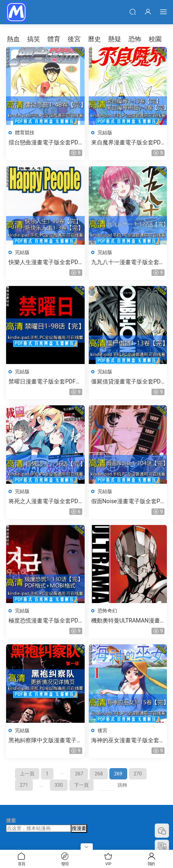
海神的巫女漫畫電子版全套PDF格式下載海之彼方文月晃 (127, 741)
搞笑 (34, 39)
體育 (54, 39)
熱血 (13, 39)
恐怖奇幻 (107, 611)
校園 (155, 39)
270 (138, 774)
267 (79, 774)
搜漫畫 (79, 828)
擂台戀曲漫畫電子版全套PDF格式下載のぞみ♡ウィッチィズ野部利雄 (45, 143)
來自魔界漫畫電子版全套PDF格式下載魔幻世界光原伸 (128, 143)
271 (24, 785)
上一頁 (27, 774)
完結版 (105, 133)
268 (98, 774)
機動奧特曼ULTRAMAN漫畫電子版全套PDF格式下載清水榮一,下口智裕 (128, 621)
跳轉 (122, 785)
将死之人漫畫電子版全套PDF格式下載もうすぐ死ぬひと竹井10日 (45, 502)
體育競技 (25, 133)
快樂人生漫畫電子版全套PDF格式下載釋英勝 (45, 263)
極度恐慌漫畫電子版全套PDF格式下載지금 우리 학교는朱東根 (45, 621)
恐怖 (135, 39)
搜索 (11, 821)
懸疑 (115, 39)
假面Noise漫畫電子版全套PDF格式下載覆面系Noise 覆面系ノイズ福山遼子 (128, 502)
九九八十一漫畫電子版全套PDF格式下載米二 (127, 263)
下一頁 (81, 785)
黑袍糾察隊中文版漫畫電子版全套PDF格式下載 (43, 741)
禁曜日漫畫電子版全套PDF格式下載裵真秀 (45, 382)
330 (59, 785)
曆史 (94, 39)
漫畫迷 (16, 12)
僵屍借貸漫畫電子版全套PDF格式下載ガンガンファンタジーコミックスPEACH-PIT (128, 382)
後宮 (74, 39)
